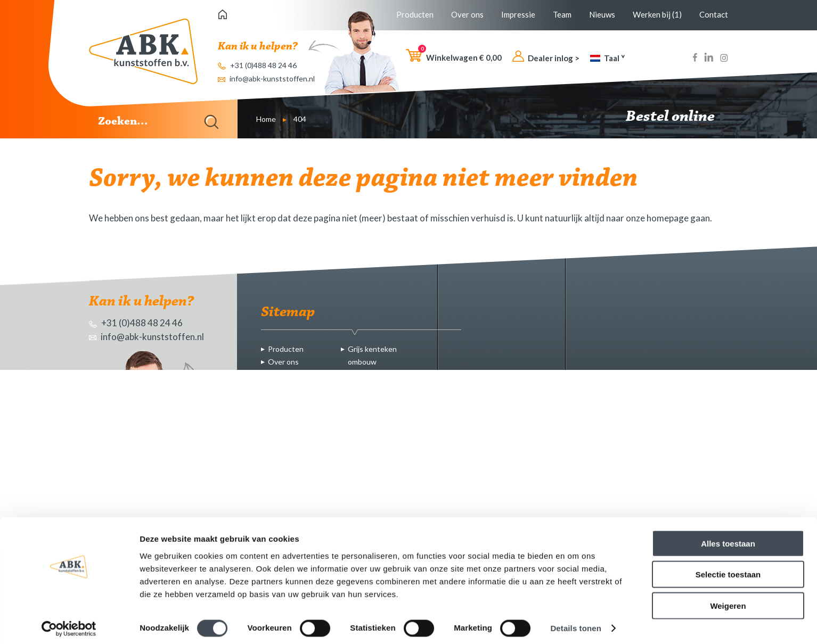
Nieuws (602, 14)
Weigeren (728, 600)
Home (266, 119)
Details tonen (575, 623)
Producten (415, 14)
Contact (714, 14)
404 (300, 119)
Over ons (467, 14)
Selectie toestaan (728, 569)
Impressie (518, 14)
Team (562, 14)
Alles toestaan (728, 538)
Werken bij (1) (657, 14)
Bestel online (677, 117)
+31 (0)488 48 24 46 (257, 65)
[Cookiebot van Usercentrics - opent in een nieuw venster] (69, 623)
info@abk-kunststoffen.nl (266, 79)
